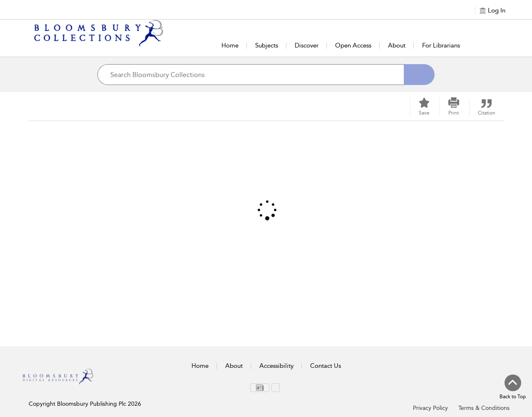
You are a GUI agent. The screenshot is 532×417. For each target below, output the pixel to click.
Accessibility (276, 366)
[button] (454, 107)
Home (230, 45)
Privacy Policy (430, 408)
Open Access (353, 45)
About (397, 45)
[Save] (424, 107)
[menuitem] (260, 388)
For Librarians (441, 45)
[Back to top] (513, 387)
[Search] (419, 75)
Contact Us (326, 366)
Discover (307, 45)
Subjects (267, 45)
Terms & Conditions (484, 408)
